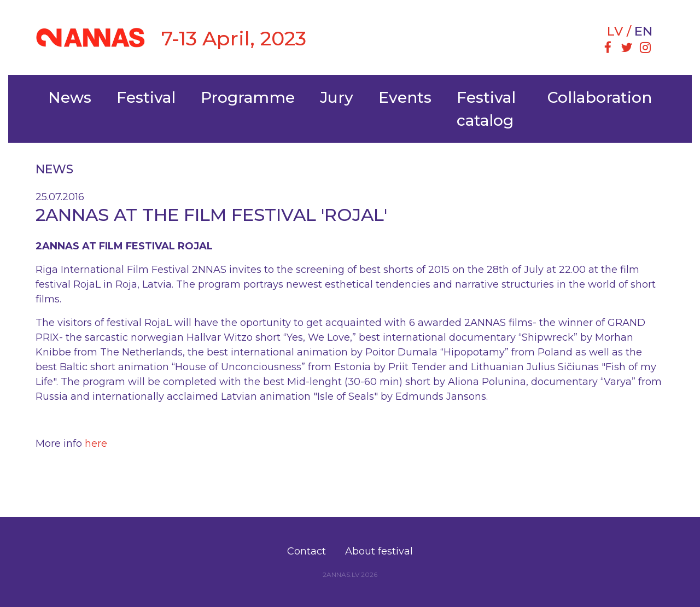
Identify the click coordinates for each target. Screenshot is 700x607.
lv (615, 31)
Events (405, 97)
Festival (146, 97)
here (96, 443)
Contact (307, 551)
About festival (379, 551)
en (643, 31)
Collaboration (600, 97)
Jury (337, 97)
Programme (248, 97)
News (70, 97)
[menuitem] (608, 49)
